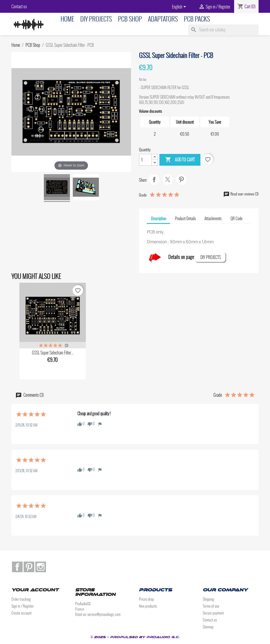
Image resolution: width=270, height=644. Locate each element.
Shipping (208, 599)
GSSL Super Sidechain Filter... (53, 353)
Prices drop (146, 599)
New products (148, 606)
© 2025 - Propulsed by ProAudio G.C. (135, 637)
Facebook (17, 567)
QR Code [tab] (236, 219)
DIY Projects (96, 19)
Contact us (19, 7)
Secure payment (213, 613)
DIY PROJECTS (211, 257)
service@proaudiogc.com (104, 614)
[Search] (223, 30)
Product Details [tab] (185, 219)
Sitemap (208, 627)
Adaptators (163, 19)
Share (154, 179)
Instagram (41, 567)
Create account (22, 613)
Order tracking (21, 599)
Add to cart (180, 160)
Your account (35, 590)
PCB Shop (130, 19)
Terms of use (211, 606)
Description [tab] (159, 219)
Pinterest (181, 179)
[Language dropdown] (180, 7)
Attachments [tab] (213, 219)
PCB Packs (197, 19)
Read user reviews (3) (241, 194)
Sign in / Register (23, 606)
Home (67, 19)
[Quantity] (145, 160)
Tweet (168, 179)
